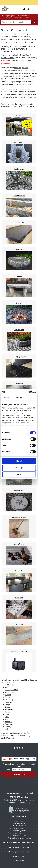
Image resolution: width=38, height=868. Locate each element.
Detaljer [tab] (19, 397)
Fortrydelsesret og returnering (19, 838)
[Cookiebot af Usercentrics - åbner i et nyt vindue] (27, 392)
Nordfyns (8, 702)
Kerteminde (9, 692)
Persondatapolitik (19, 836)
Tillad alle (19, 461)
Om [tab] (31, 397)
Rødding (12, 79)
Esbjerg (8, 714)
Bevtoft (33, 76)
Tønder (8, 712)
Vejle (7, 729)
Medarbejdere (19, 821)
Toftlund (19, 79)
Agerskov (4, 79)
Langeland (9, 705)
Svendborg (9, 700)
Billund (7, 707)
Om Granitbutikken (19, 826)
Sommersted (6, 82)
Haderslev (27, 79)
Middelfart (9, 685)
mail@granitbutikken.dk (20, 852)
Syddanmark (6, 63)
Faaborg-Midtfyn (11, 690)
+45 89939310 (20, 856)
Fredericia (9, 724)
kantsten (23, 46)
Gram (16, 76)
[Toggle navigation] (34, 9)
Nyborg (8, 695)
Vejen (7, 719)
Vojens (26, 76)
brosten (32, 46)
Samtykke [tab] (7, 397)
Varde (7, 717)
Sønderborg (9, 709)
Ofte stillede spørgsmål (19, 828)
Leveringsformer (19, 823)
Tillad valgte (19, 468)
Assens (8, 687)
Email (10, 769)
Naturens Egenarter (19, 831)
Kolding (8, 727)
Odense (8, 697)
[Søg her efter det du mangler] (34, 22)
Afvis (19, 474)
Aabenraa (9, 722)
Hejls (21, 76)
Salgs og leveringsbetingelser (19, 833)
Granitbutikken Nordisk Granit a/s (19, 843)
